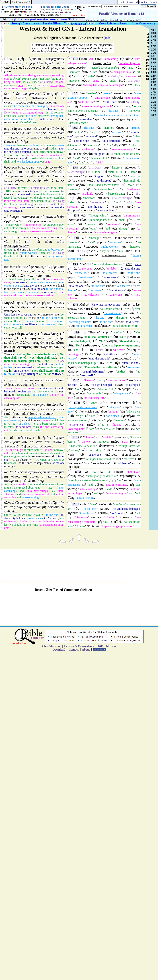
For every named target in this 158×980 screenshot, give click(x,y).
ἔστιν (40, 63)
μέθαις (34, 476)
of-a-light (10, 466)
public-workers (29, 253)
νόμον (61, 307)
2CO (154, 53)
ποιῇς (32, 172)
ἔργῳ (8, 133)
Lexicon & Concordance (79, 646)
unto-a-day (20, 484)
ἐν (16, 343)
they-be (34, 88)
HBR (154, 89)
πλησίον (28, 380)
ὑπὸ (7, 68)
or (11, 430)
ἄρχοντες (20, 129)
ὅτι (49, 405)
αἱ (20, 68)
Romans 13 (79, 24)
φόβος (45, 129)
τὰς (25, 267)
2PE (154, 99)
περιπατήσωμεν (54, 472)
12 (147, 66)
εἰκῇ (61, 172)
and (55, 158)
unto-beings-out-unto (35, 75)
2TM (154, 79)
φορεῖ (30, 176)
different (9, 364)
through (23, 228)
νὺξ (11, 438)
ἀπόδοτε (10, 267)
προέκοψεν (23, 438)
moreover (10, 85)
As (6, 484)
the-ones (59, 82)
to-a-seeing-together (43, 231)
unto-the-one (57, 106)
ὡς (6, 472)
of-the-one (50, 109)
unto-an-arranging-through (29, 112)
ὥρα (55, 405)
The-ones (10, 145)
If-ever (45, 191)
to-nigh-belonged (102, 385)
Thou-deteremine (42, 152)
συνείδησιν (44, 221)
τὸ (27, 137)
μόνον (49, 217)
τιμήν (47, 276)
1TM (154, 76)
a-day (7, 453)
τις (54, 338)
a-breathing (16, 75)
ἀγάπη (12, 380)
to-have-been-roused (45, 424)
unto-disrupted (22, 152)
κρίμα (38, 102)
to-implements (42, 463)
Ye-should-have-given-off (19, 279)
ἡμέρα (47, 438)
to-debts (112, 269)
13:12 (76, 437)
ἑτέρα (61, 338)
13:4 (76, 168)
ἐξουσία (50, 63)
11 (74, 48)
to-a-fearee (32, 292)
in (36, 364)
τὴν (7, 137)
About (154, 2)
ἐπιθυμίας (11, 511)
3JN (154, 108)
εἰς (47, 167)
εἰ (58, 63)
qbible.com (21, 19)
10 (147, 60)
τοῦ (62, 94)
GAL (154, 56)
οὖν (20, 385)
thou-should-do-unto (40, 158)
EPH (154, 60)
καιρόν (41, 405)
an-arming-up (33, 225)
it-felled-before (33, 450)
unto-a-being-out (14, 109)
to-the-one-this (22, 250)
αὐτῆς (23, 142)
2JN (154, 105)
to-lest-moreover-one (47, 315)
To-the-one (11, 158)
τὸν (48, 267)
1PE (154, 95)
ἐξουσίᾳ (48, 94)
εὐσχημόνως (33, 472)
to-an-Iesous (36, 518)
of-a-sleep (24, 424)
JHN (154, 40)
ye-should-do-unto (21, 525)
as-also (8, 106)
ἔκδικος (19, 180)
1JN (154, 102)
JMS (154, 92)
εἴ (50, 338)
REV (154, 115)
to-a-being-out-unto (52, 155)
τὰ (32, 442)
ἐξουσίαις (35, 59)
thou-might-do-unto (44, 194)
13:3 (75, 128)
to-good (22, 158)
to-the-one (33, 155)
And (7, 417)
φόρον (55, 267)
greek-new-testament (43, 19)
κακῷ (29, 133)
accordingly (24, 395)
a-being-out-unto (121, 72)
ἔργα (39, 442)
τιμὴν (33, 276)
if (24, 82)
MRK (154, 33)
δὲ (24, 68)
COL (154, 66)
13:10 (76, 380)
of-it (47, 162)
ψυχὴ (20, 59)
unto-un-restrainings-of (35, 494)
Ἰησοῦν (47, 503)
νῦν (42, 409)
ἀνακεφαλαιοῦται (52, 343)
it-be (59, 79)
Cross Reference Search (114, 23)
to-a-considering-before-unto (48, 521)
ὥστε (8, 94)
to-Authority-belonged (127, 509)
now (62, 424)
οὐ (26, 63)
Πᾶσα (8, 59)
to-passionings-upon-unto (117, 526)
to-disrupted (23, 194)
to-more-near (24, 427)
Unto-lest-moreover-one (18, 315)
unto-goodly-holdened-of (43, 484)
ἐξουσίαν (17, 137)
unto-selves (47, 119)
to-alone (13, 228)
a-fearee (60, 145)
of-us (36, 427)
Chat (121, 2)
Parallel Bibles (52, 23)
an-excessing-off (26, 388)
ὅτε (32, 414)
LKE (154, 37)
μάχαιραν (17, 176)
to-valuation (16, 295)
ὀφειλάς (34, 267)
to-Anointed (51, 518)
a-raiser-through (40, 188)
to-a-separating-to (115, 119)
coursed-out (48, 204)
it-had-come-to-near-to (25, 453)
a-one (61, 361)
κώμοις (15, 476)
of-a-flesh (24, 521)
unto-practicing (13, 211)
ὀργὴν (37, 180)
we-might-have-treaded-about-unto (34, 486)
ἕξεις (61, 137)
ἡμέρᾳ (19, 472)
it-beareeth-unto (40, 201)
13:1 (75, 59)
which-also (20, 430)
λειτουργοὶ (58, 237)
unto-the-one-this (24, 367)
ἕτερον (51, 307)
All (6, 75)
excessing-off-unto (79, 322)
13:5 (76, 215)
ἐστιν (34, 167)
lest (28, 82)
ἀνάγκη (15, 217)
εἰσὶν (37, 129)
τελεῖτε (44, 237)
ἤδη (62, 405)
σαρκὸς (22, 507)
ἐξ (17, 142)
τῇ (40, 94)
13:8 (75, 305)
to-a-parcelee (48, 324)
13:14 (76, 504)
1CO (154, 50)
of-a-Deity (46, 82)
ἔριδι (27, 481)
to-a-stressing (49, 228)
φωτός (48, 446)
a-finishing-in (24, 364)
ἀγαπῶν (33, 307)
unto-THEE (116, 172)
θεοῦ (14, 68)
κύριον (37, 503)
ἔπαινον (9, 142)
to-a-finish (59, 286)
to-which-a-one (31, 420)
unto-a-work (41, 149)
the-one (18, 106)
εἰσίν (7, 72)
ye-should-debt (109, 309)
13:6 (77, 238)
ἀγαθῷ (60, 129)
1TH (154, 69)
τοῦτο (13, 237)
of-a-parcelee (40, 395)
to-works (51, 456)
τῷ (52, 129)
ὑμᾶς (8, 409)
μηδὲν (19, 303)
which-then (58, 420)
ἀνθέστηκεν (40, 98)
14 (147, 73)
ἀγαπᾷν (9, 307)
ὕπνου (20, 409)
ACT (154, 43)
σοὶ (41, 167)
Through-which (13, 225)
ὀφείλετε (31, 303)
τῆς (13, 507)
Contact (144, 2)
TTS (154, 82)
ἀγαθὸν (36, 137)
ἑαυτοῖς (28, 102)
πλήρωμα (10, 385)
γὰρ (32, 63)
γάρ (11, 334)
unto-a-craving (30, 497)
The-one (9, 354)
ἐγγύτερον (58, 409)
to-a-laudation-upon (28, 162)
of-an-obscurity (22, 460)
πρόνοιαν (35, 507)
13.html (74, 19)
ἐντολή (9, 343)
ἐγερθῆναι (31, 409)
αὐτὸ (49, 242)
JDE (154, 112)
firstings (33, 145)
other (54, 149)
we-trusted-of (34, 430)
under (35, 82)
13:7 (76, 264)
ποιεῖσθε (53, 507)
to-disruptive (57, 207)
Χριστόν (58, 503)
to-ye (7, 424)
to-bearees (54, 250)
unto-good (27, 149)
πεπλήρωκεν (12, 311)
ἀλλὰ (16, 133)
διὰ (57, 217)
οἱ (55, 98)
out (42, 162)
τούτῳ (35, 343)
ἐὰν (7, 172)
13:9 (77, 332)
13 (147, 70)
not (42, 79)
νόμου (27, 385)
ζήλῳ (40, 481)
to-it (24, 256)
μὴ (63, 63)
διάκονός (24, 167)
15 (147, 76)
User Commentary (144, 23)
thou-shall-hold (99, 158)
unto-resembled (56, 198)
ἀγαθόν (59, 167)
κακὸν (23, 172)
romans (63, 19)
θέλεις (38, 133)
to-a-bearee (49, 282)
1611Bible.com (107, 646)
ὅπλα (34, 446)
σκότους (58, 442)
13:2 (75, 93)
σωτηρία (21, 414)
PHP (154, 63)
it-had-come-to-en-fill (126, 326)
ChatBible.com (51, 646)
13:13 (78, 472)
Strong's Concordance (25, 23)
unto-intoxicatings (37, 491)
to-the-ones (53, 279)
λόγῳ (27, 343)
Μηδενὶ (9, 303)
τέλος (27, 271)
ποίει (46, 137)
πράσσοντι (11, 184)
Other (7, 515)
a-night (19, 450)
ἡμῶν (8, 414)
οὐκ (30, 129)
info (108, 38)
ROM (154, 47)
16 (147, 79)
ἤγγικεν (59, 438)
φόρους (34, 237)
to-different (31, 324)
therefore (50, 79)
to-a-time (15, 420)
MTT (154, 30)
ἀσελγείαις (11, 481)
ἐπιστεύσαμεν (44, 414)
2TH (154, 73)
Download (132, 2)
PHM (154, 86)
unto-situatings (88, 489)
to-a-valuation (45, 295)
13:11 (77, 403)
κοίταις (53, 476)
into (15, 191)
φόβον (60, 271)
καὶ (54, 137)
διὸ (6, 217)
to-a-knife (24, 201)
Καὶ (7, 405)
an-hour (46, 420)
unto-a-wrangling (117, 493)
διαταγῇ (21, 98)
